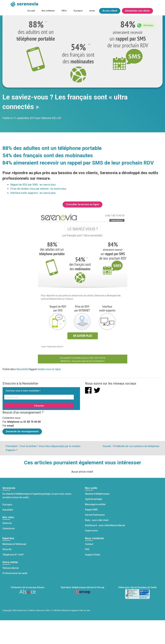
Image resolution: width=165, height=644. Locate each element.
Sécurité (7, 549)
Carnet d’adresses (95, 515)
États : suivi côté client (97, 520)
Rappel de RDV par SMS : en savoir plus (33, 185)
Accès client (110, 11)
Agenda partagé (94, 499)
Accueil (31, 11)
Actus (92, 11)
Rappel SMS (91, 510)
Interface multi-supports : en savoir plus (33, 193)
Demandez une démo (137, 11)
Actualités (8, 510)
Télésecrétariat (10, 568)
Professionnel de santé (15, 573)
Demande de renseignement (22, 431)
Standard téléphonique (97, 494)
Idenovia (7, 523)
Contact (89, 544)
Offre (64, 11)
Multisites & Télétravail (14, 544)
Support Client (92, 555)
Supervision (91, 531)
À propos (78, 11)
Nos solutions (48, 11)
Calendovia (8, 528)
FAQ (87, 549)
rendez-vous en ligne (49, 369)
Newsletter (22, 369)
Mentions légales (70, 610)
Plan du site (85, 610)
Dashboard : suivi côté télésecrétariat (105, 525)
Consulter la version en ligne (82, 204)
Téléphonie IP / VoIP (13, 555)
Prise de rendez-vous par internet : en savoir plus (38, 189)
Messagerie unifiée (95, 504)
